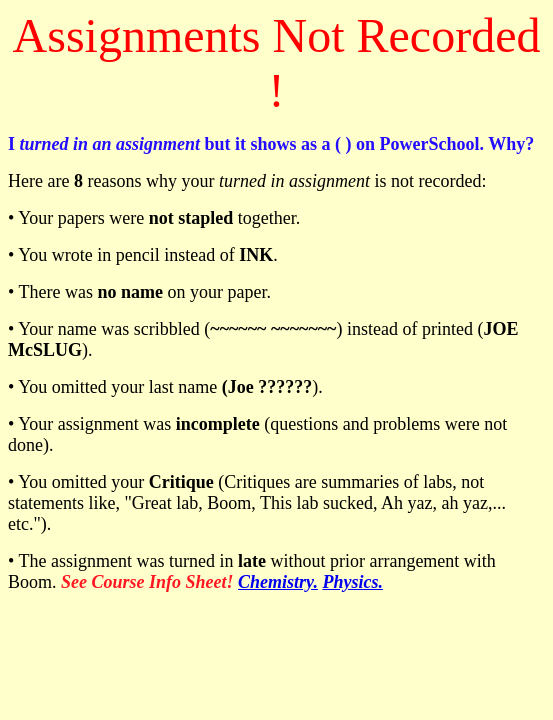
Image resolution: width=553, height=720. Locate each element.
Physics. (352, 582)
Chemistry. (278, 582)
